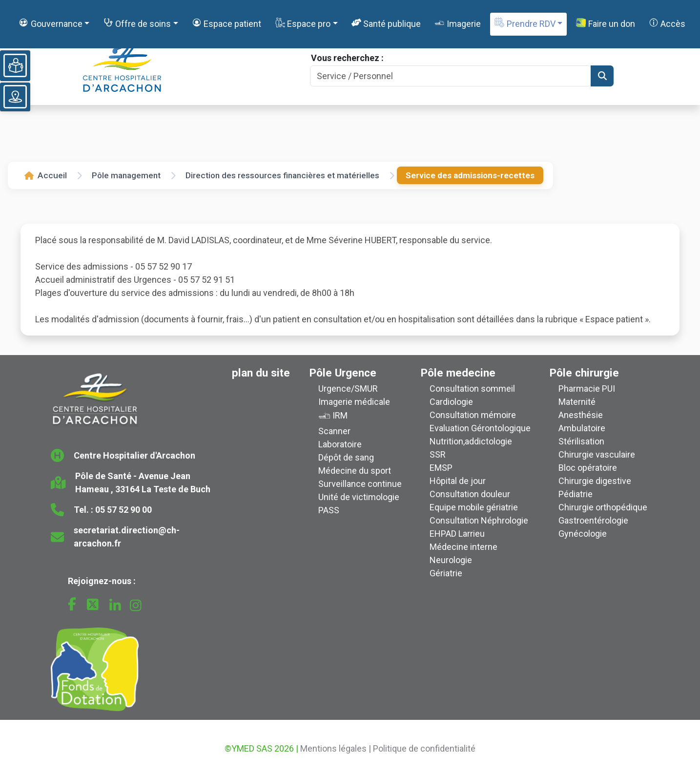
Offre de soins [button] (137, 23)
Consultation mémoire (473, 415)
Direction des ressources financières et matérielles (282, 175)
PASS (329, 510)
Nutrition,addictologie (471, 441)
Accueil (46, 175)
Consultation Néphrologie (479, 520)
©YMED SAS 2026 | (261, 748)
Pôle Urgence (343, 373)
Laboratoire (340, 444)
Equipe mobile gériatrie (474, 507)
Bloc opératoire (588, 468)
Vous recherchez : (347, 58)
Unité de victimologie (359, 497)
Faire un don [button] (605, 23)
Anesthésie (581, 415)
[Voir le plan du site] (15, 97)
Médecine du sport (355, 471)
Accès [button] (667, 23)
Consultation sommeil (472, 388)
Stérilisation (581, 441)
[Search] (451, 76)
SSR (438, 454)
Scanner (334, 431)
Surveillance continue (360, 484)
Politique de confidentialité (424, 748)
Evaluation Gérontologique (480, 428)
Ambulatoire (582, 428)
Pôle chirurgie (584, 373)
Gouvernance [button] (50, 23)
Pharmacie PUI (587, 388)
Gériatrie (446, 573)
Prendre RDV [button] (525, 23)
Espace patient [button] (226, 23)
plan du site (261, 373)
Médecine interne (463, 547)
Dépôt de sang (346, 457)
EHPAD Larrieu (457, 534)
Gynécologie (583, 534)
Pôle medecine (458, 373)
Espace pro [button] (303, 23)
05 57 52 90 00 (124, 510)
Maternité (577, 402)
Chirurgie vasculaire (597, 454)
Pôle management (126, 175)
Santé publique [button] (386, 23)
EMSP (441, 468)
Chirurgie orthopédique (603, 507)
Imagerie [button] (457, 23)
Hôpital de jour (458, 481)
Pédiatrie (576, 494)
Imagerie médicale (354, 402)
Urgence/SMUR (348, 388)
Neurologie (451, 560)
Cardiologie (451, 402)
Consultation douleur (470, 494)
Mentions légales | (336, 748)
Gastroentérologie (593, 520)
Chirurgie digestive (595, 481)
